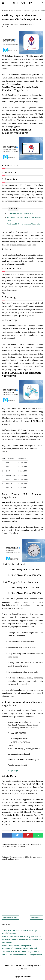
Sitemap (20, 966)
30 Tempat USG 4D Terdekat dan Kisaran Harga (24, 219)
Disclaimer (22, 969)
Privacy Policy (33, 966)
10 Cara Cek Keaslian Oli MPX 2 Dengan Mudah (22, 955)
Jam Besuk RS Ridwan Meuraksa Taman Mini (24, 224)
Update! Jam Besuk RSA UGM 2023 (20, 214)
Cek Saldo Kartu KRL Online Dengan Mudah (21, 951)
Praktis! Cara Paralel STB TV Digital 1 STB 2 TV (22, 936)
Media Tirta (22, 3)
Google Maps (13, 770)
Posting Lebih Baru (10, 917)
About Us (9, 966)
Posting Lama (36, 917)
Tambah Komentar (8, 27)
